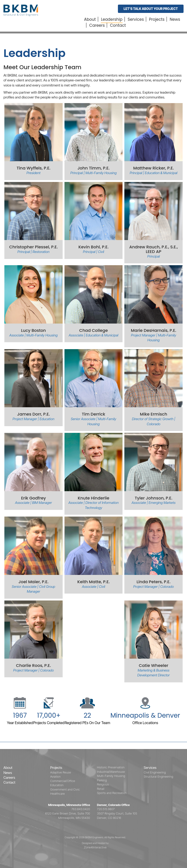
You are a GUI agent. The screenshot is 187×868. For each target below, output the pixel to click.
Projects (157, 19)
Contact (118, 25)
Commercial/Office (63, 781)
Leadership (112, 19)
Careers (97, 25)
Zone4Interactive (95, 847)
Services (136, 19)
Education (57, 785)
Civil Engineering (155, 772)
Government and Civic (65, 789)
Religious (103, 784)
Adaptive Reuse (61, 772)
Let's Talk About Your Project (151, 9)
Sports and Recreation (112, 793)
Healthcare (57, 794)
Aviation (55, 776)
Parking (102, 780)
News (175, 19)
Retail (101, 789)
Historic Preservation (111, 767)
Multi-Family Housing (111, 776)
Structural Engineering (158, 776)
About (90, 19)
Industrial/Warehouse (111, 772)
